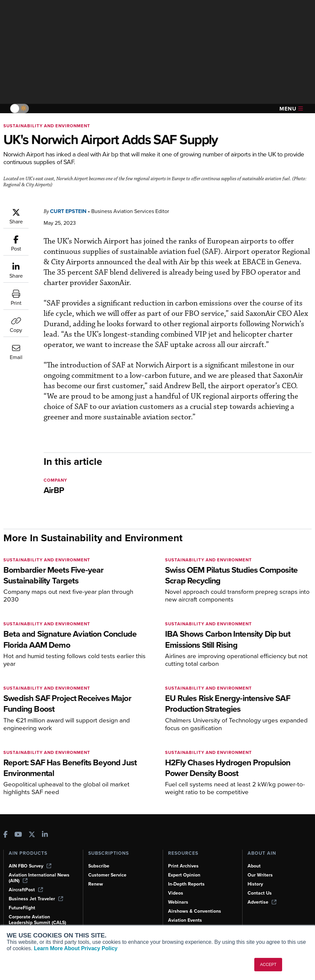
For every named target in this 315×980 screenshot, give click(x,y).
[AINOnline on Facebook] (6, 829)
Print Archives (184, 860)
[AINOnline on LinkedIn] (45, 829)
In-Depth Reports (187, 878)
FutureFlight (22, 902)
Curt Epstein (70, 211)
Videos (176, 887)
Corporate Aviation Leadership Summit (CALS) (39, 917)
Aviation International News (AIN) (39, 872)
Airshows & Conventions (196, 905)
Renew (96, 878)
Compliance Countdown (195, 923)
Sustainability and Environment (48, 126)
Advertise (262, 896)
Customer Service (108, 869)
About (254, 860)
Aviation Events (186, 914)
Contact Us (260, 887)
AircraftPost (26, 884)
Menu (291, 109)
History (256, 878)
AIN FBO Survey (31, 860)
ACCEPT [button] (268, 965)
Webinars (179, 896)
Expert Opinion (185, 869)
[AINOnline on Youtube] (18, 829)
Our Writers (260, 869)
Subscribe (100, 860)
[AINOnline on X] (32, 829)
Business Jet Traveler (37, 893)
